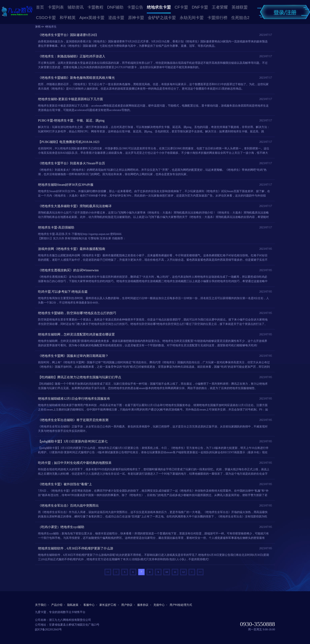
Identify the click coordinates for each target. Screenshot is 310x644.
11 (175, 572)
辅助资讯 (76, 7)
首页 (40, 7)
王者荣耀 (220, 7)
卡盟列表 (56, 7)
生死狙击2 (240, 18)
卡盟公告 (135, 7)
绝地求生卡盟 (159, 7)
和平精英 (68, 18)
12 (183, 572)
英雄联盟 (240, 7)
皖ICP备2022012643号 (48, 630)
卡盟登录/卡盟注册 (284, 12)
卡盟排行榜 (217, 18)
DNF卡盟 (200, 7)
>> (200, 572)
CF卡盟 (181, 7)
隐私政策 (73, 605)
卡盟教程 (95, 7)
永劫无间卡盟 (192, 18)
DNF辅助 (115, 7)
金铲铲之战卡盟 (162, 18)
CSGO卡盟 (46, 18)
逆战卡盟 (116, 18)
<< (108, 572)
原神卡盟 (136, 18)
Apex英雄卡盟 (92, 18)
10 (167, 572)
